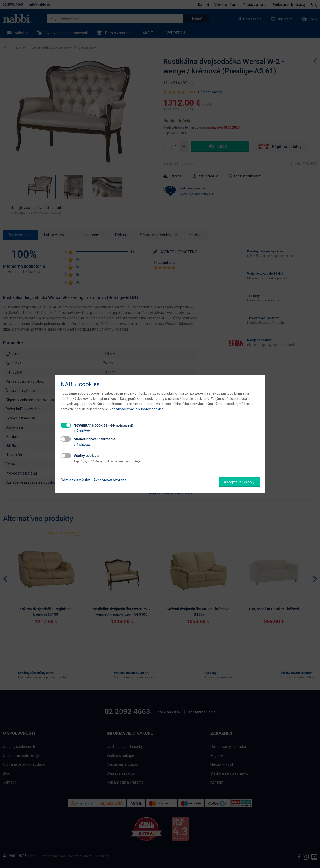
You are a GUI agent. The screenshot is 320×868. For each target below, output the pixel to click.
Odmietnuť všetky (75, 480)
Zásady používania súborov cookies (137, 409)
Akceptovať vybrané (110, 480)
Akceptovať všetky (239, 482)
